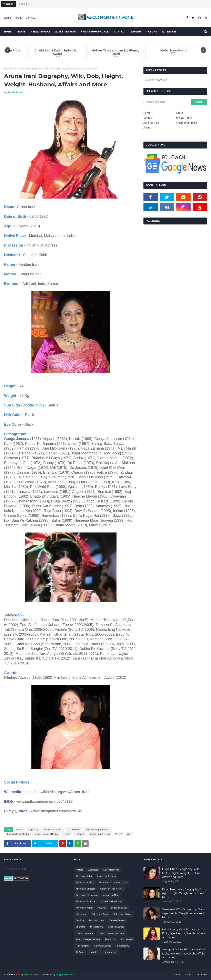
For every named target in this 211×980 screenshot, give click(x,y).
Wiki (15, 69)
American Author (85, 882)
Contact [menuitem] (120, 32)
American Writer (84, 908)
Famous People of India (46, 834)
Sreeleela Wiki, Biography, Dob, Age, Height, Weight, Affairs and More (183, 913)
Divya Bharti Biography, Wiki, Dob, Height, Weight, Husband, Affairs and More (183, 873)
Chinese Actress (117, 920)
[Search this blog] (167, 102)
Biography (33, 829)
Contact (30, 18)
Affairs (19, 829)
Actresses (93, 870)
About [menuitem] (21, 32)
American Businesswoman (113, 882)
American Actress (106, 876)
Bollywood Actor (100, 914)
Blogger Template (65, 974)
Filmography (82, 946)
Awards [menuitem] (136, 32)
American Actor (84, 876)
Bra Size (80, 920)
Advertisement (111, 870)
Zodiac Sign (111, 952)
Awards (147, 128)
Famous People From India (112, 933)
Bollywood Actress (53, 829)
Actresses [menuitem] (169, 32)
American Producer (112, 901)
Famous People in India (98, 829)
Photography (123, 946)
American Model (112, 895)
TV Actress (95, 952)
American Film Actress (112, 889)
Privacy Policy (184, 118)
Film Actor (110, 939)
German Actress (102, 946)
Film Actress (127, 939)
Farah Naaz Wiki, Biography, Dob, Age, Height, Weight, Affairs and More (184, 893)
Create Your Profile (186, 123)
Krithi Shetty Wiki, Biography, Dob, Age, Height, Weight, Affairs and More (184, 933)
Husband (80, 834)
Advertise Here (151, 123)
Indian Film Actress (100, 834)
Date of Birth (74, 829)
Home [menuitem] (8, 32)
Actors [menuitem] (152, 32)
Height (66, 834)
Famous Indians (84, 933)
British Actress (97, 920)
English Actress (116, 927)
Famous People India (18, 834)
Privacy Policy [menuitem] (40, 32)
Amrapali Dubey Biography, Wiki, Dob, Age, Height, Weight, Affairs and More (184, 953)
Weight (118, 834)
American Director (85, 889)
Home (7, 18)
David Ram (15, 92)
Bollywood (81, 914)
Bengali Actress (119, 908)
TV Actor (80, 952)
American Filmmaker (87, 895)
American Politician (86, 901)
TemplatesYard (32, 974)
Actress (79, 870)
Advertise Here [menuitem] (66, 32)
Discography (97, 927)
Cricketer (80, 927)
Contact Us (201, 974)
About (18, 18)
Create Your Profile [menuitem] (95, 32)
